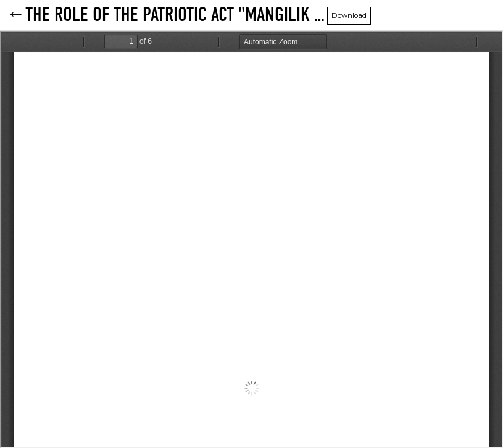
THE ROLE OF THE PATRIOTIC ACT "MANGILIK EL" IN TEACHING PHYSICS (176, 15)
